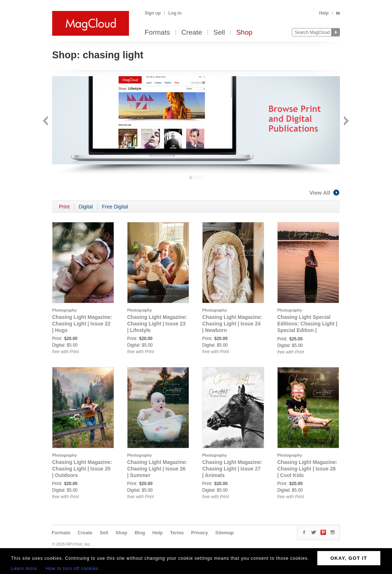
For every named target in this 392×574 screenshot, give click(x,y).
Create (192, 33)
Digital (86, 207)
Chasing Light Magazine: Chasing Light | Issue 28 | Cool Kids (307, 469)
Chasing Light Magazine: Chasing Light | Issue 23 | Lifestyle (157, 324)
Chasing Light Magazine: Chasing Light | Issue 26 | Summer (157, 469)
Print (64, 207)
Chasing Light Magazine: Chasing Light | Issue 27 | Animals (232, 469)
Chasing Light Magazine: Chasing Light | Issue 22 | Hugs (82, 324)
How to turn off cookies (72, 569)
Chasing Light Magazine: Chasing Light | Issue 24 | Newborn (232, 324)
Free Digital (115, 207)
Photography (64, 310)
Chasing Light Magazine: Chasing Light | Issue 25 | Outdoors (82, 469)
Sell (219, 33)
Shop (244, 33)
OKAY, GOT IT (349, 558)
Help (324, 13)
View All (325, 193)
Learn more (24, 569)
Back (46, 122)
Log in (175, 13)
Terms (177, 533)
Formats (157, 33)
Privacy (200, 533)
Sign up (153, 13)
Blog (140, 533)
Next (346, 122)
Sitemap (225, 533)
